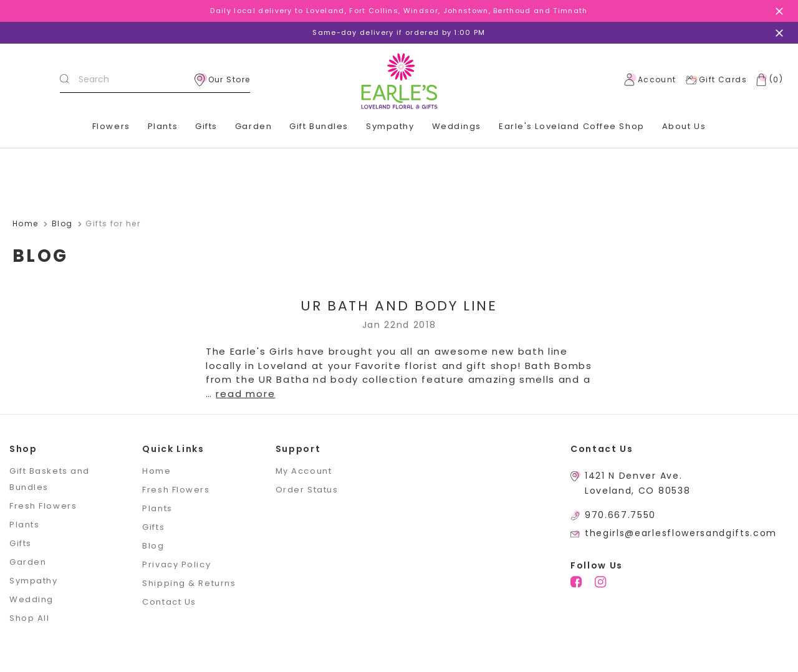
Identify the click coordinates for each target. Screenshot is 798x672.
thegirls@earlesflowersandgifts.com (681, 533)
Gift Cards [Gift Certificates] (716, 80)
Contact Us (169, 602)
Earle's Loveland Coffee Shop (572, 126)
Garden (253, 126)
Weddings (457, 126)
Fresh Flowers (43, 506)
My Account (304, 471)
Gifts (206, 126)
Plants (163, 126)
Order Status (307, 490)
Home (156, 471)
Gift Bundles (319, 126)
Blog (153, 546)
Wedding (31, 599)
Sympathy (390, 126)
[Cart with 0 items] (767, 80)
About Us (684, 126)
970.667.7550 (620, 515)
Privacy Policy (176, 564)
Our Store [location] (223, 80)
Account (650, 80)
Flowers (111, 126)
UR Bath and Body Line (399, 306)
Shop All (29, 618)
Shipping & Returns (189, 583)
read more (245, 394)
